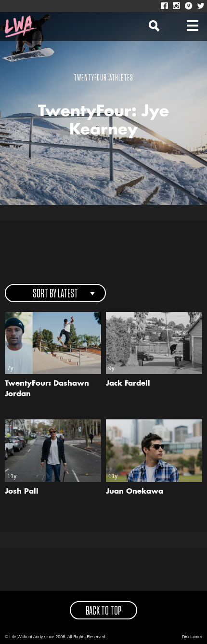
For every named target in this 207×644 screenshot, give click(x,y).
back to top (103, 611)
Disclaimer (192, 637)
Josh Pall (22, 492)
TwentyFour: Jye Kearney (103, 121)
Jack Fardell (128, 384)
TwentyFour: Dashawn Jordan (47, 389)
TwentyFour (90, 78)
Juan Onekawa (135, 492)
